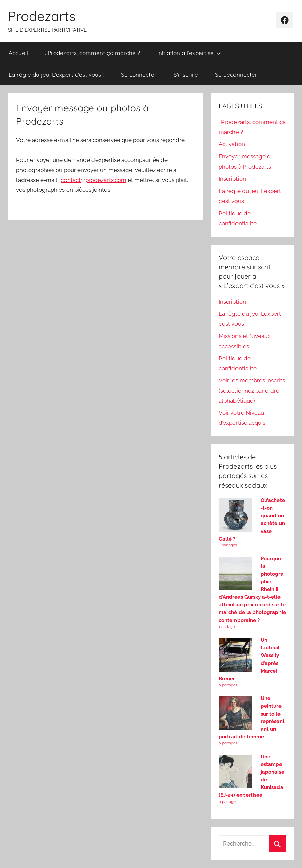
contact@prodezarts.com (94, 180)
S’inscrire (186, 74)
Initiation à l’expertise (189, 53)
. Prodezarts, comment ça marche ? (93, 53)
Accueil (18, 53)
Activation (232, 144)
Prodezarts (42, 16)
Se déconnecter (236, 74)
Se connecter (139, 74)
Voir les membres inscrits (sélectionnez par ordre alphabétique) (252, 391)
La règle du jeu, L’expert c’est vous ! (56, 74)
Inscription (232, 179)
